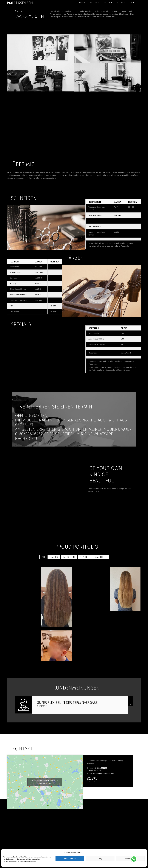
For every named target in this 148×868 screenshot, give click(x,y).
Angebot (108, 3)
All (44, 626)
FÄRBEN (54, 626)
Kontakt (135, 3)
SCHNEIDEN (69, 626)
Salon (82, 3)
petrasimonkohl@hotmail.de (103, 843)
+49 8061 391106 (100, 837)
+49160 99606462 (94, 840)
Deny (100, 859)
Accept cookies (70, 859)
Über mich (94, 3)
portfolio (121, 3)
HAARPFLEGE (100, 626)
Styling (84, 626)
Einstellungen (130, 859)
